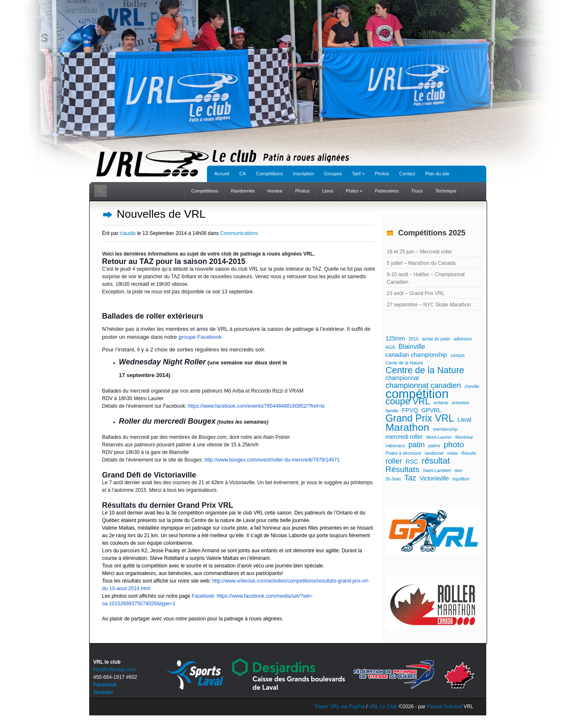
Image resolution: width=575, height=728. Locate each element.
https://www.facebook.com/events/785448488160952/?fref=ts (256, 406)
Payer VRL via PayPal (340, 707)
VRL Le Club (384, 707)
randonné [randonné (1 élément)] (434, 453)
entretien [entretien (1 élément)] (460, 403)
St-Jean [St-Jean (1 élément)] (393, 479)
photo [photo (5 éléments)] (454, 445)
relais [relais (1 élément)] (452, 453)
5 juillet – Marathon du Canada (421, 263)
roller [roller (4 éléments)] (394, 461)
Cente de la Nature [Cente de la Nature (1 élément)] (404, 363)
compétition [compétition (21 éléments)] (417, 394)
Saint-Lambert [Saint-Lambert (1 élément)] (437, 470)
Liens (328, 191)
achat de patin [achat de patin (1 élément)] (436, 339)
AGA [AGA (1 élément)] (391, 347)
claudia (128, 233)
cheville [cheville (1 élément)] (472, 386)
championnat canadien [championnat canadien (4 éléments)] (423, 385)
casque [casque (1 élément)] (458, 355)
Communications (239, 233)
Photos (382, 174)
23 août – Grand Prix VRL (416, 293)
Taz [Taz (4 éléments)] (411, 478)
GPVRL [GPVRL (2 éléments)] (431, 410)
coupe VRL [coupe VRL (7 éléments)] (408, 401)
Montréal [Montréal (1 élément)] (464, 437)
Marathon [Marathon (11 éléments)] (408, 427)
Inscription (303, 174)
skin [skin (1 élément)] (458, 470)
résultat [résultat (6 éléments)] (436, 461)
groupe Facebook (200, 337)
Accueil (222, 174)
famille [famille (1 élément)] (392, 411)
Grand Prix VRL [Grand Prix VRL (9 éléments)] (420, 418)
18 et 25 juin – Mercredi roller (420, 252)
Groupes (333, 174)
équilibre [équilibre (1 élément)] (461, 479)
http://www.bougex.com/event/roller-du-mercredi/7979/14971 (272, 460)
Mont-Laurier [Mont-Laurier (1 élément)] (439, 437)
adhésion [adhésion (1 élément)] (462, 339)
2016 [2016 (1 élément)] (413, 339)
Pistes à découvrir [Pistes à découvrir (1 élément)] (404, 453)
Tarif (358, 174)
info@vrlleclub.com (115, 670)
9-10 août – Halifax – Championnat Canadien (426, 278)
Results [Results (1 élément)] (469, 453)
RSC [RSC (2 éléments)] (412, 462)
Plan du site (437, 174)
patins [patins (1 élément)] (434, 446)
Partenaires (387, 191)
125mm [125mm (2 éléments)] (395, 338)
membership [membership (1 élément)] (445, 429)
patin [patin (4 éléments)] (417, 445)
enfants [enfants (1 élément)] (441, 403)
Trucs (417, 191)
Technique (446, 191)
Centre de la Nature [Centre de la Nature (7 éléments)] (425, 370)
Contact (407, 174)
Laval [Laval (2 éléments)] (464, 419)
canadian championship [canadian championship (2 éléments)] (416, 355)
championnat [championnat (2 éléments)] (402, 378)
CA (242, 174)
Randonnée (243, 191)
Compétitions (269, 174)
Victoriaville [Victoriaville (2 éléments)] (435, 478)
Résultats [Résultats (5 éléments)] (403, 470)
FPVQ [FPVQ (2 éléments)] (410, 410)
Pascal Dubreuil (445, 707)
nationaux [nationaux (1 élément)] (395, 446)
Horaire (275, 191)
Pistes (354, 191)
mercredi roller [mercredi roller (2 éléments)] (404, 437)
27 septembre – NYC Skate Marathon (429, 305)
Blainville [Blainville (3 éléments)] (412, 346)
